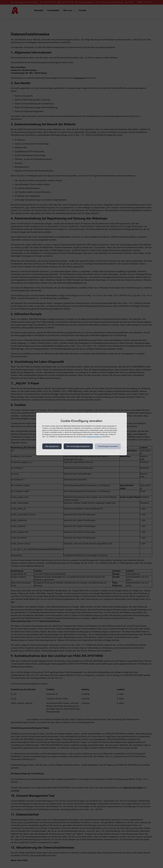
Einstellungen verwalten (108, 446)
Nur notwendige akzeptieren (78, 446)
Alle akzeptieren (52, 446)
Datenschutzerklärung (94, 437)
